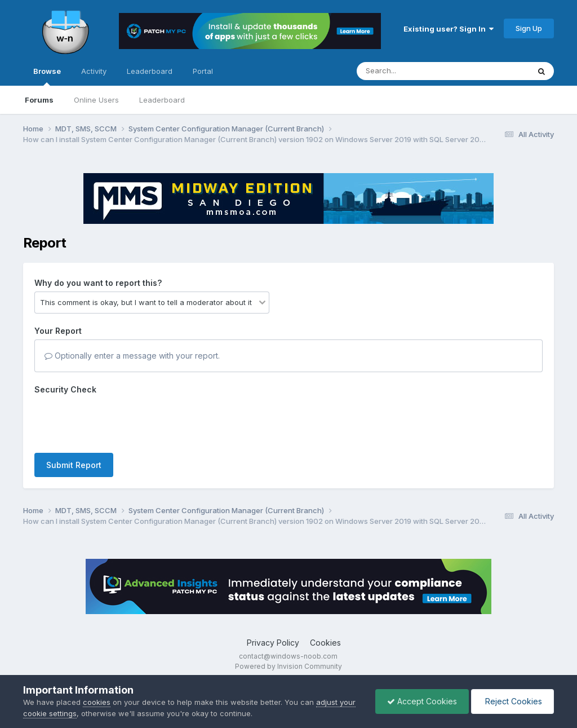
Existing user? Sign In (449, 29)
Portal (203, 71)
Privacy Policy (273, 643)
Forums (39, 100)
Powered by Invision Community (288, 666)
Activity (94, 71)
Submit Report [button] (74, 465)
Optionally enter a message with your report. (132, 356)
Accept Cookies (422, 701)
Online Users (96, 100)
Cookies (325, 643)
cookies (97, 702)
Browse (47, 76)
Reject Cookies (512, 701)
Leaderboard (162, 100)
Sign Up (529, 28)
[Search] (412, 71)
